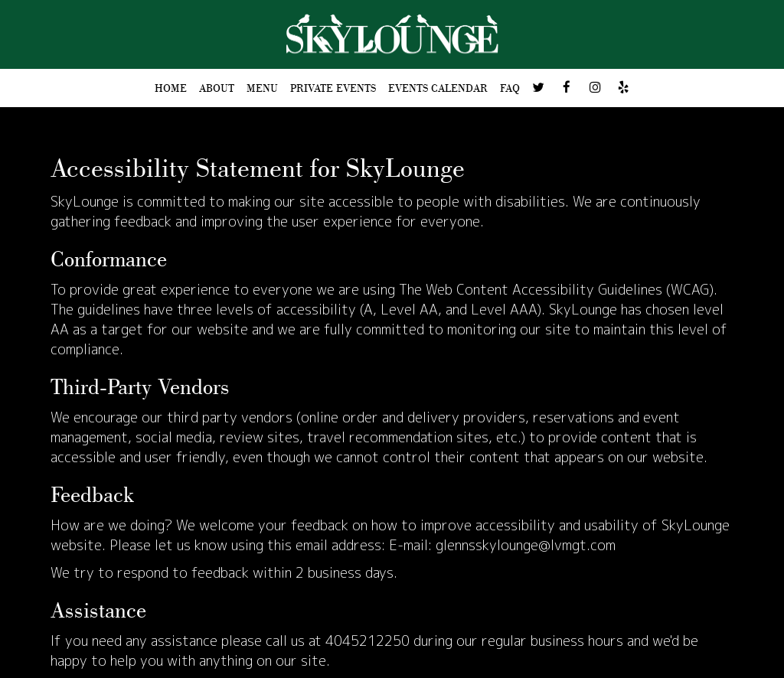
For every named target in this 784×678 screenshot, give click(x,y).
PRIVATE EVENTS (333, 88)
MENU (262, 88)
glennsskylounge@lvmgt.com (526, 545)
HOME (171, 88)
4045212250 (367, 641)
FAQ (510, 88)
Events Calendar (438, 88)
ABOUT (217, 88)
